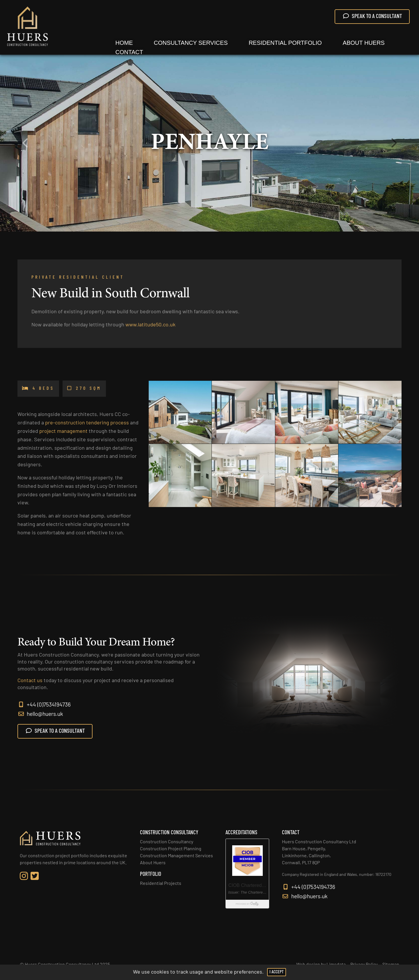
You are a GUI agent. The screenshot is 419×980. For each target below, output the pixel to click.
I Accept (277, 972)
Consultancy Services (191, 43)
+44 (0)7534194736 (44, 711)
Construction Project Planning (171, 849)
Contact (129, 52)
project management (63, 436)
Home (124, 43)
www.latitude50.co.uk (150, 327)
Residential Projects (161, 884)
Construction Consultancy (167, 842)
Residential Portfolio (285, 43)
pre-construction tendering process (87, 428)
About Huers (364, 43)
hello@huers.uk (40, 721)
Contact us (30, 687)
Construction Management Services (176, 856)
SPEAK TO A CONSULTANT (372, 16)
